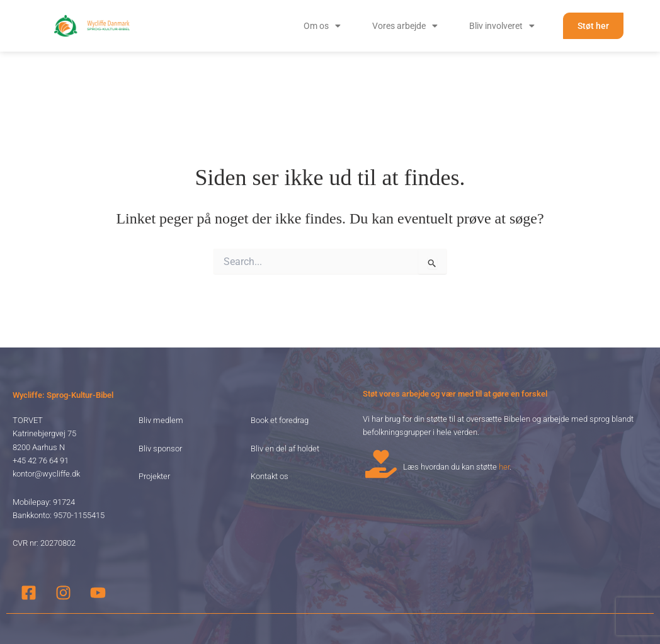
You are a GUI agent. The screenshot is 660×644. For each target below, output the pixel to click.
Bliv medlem (161, 384)
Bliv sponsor (160, 412)
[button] (322, 26)
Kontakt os (270, 440)
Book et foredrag (280, 384)
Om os (322, 26)
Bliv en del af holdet (285, 412)
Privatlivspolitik (507, 611)
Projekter (154, 440)
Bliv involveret (502, 26)
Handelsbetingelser (615, 611)
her (504, 430)
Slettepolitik (558, 611)
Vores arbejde (405, 26)
